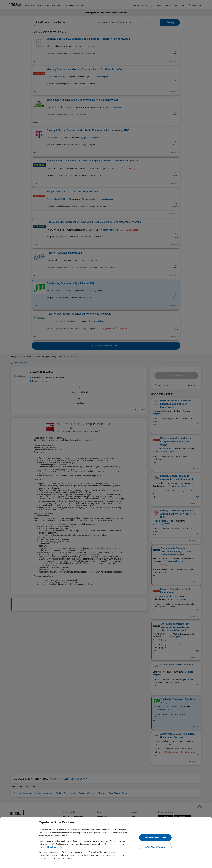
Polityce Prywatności (54, 847)
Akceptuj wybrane (155, 847)
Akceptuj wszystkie (155, 838)
